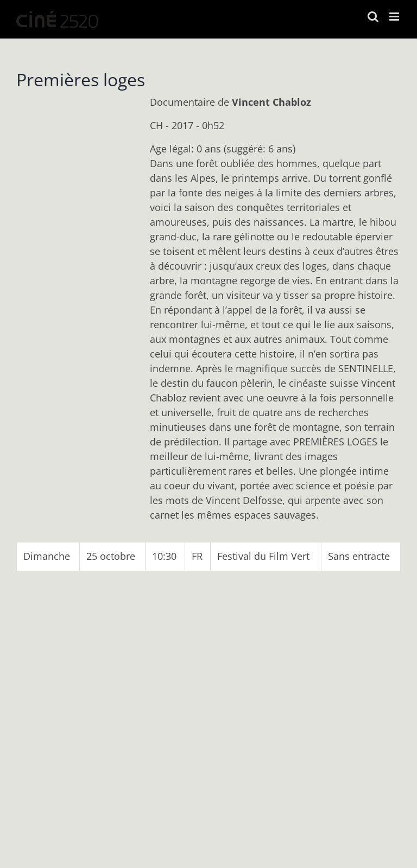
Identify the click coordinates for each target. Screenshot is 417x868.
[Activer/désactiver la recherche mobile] (373, 17)
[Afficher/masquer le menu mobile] (395, 17)
